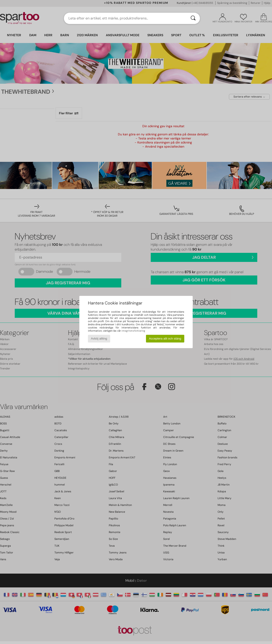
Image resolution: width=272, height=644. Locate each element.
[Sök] (193, 18)
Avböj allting (99, 339)
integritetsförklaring (133, 331)
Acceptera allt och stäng (165, 339)
